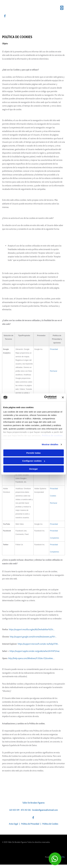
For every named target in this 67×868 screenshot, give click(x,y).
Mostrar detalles (50, 444)
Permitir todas (33, 453)
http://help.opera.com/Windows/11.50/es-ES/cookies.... (31, 658)
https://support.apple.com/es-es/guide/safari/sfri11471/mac (35, 651)
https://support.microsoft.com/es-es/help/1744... (38, 644)
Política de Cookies (50, 824)
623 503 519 (14, 810)
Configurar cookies (34, 461)
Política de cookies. (52, 435)
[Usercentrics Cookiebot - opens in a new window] (44, 397)
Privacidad (54, 349)
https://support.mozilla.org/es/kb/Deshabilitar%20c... (32, 629)
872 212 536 (26, 810)
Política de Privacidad (30, 824)
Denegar (33, 469)
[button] (55, 859)
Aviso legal (14, 824)
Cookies (53, 496)
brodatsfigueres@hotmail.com (45, 810)
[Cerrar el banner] (63, 397)
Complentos (54, 538)
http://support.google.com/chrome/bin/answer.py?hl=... (33, 637)
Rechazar (53, 371)
